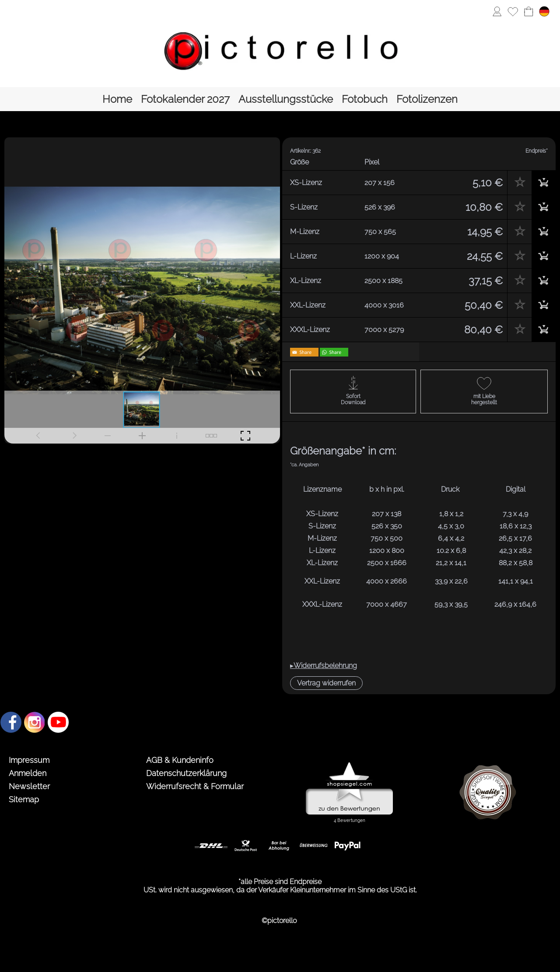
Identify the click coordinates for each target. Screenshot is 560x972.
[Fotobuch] (365, 99)
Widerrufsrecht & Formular (195, 786)
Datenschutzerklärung (186, 773)
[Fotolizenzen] (427, 99)
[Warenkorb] (528, 11)
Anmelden (28, 773)
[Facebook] (11, 722)
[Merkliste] (513, 11)
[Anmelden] (497, 11)
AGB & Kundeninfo (180, 760)
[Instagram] (35, 722)
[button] (326, 683)
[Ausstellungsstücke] (286, 99)
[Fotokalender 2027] (185, 99)
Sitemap (24, 799)
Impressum (29, 760)
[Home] (117, 99)
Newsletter (29, 786)
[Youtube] (58, 722)
